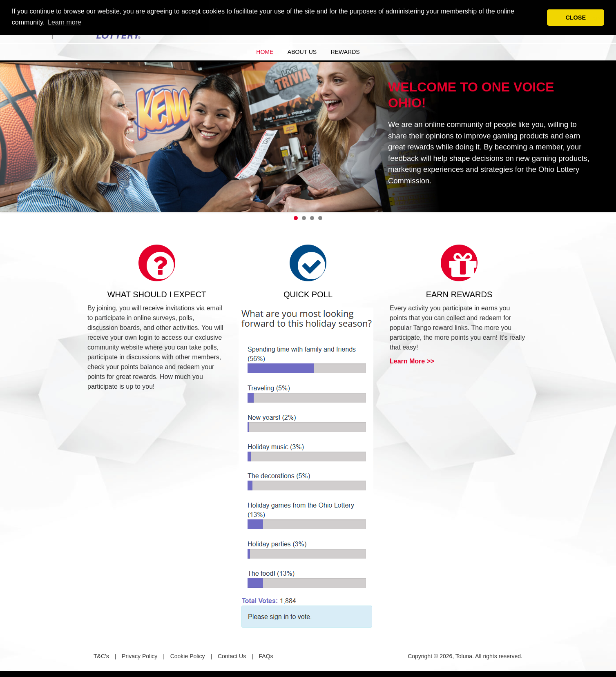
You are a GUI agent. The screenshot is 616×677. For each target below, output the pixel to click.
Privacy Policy (139, 656)
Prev (11, 135)
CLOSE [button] (576, 18)
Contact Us (232, 656)
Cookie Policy (188, 656)
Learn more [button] (65, 22)
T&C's (101, 656)
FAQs (266, 656)
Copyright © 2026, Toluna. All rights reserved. (465, 656)
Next (605, 135)
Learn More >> (412, 361)
